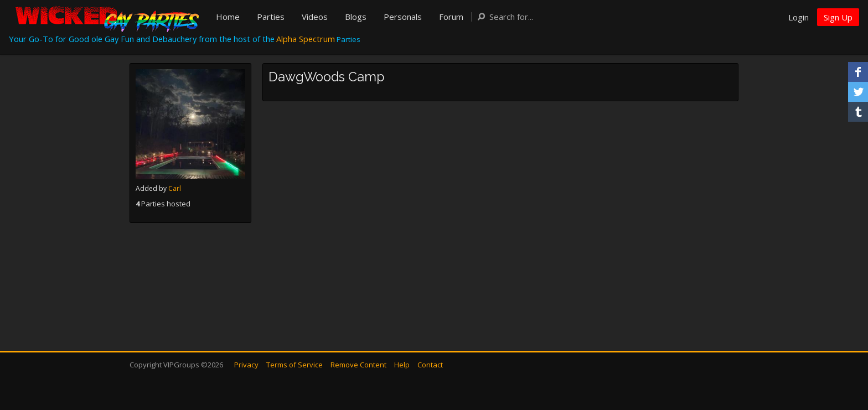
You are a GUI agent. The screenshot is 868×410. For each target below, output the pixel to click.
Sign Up (838, 17)
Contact (430, 365)
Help (402, 365)
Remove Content (358, 365)
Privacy (246, 365)
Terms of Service (294, 365)
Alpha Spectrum (306, 39)
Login (799, 17)
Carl (175, 188)
